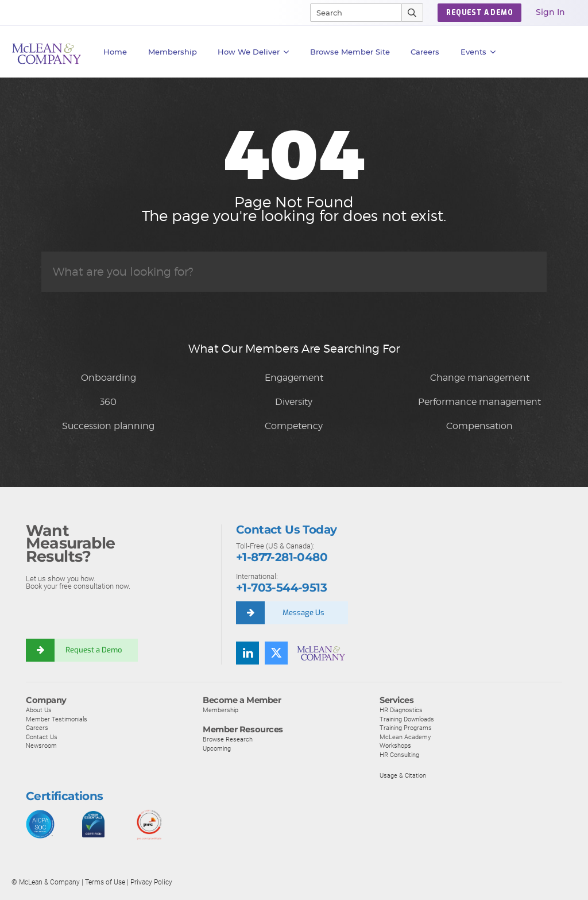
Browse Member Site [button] (350, 52)
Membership (173, 52)
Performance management (479, 402)
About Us (39, 710)
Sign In (550, 12)
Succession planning (108, 426)
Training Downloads (407, 719)
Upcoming (217, 748)
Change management (480, 378)
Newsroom (41, 746)
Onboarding (109, 378)
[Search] (351, 13)
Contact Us (42, 737)
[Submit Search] (413, 13)
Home (115, 52)
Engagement (294, 378)
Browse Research (228, 739)
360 (108, 402)
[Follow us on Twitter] (276, 653)
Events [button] (478, 52)
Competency (294, 426)
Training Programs (406, 728)
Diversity (294, 402)
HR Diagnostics (401, 710)
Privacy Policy (151, 882)
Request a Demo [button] (479, 13)
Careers (37, 728)
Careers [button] (425, 52)
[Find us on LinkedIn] (247, 653)
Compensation (479, 426)
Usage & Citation (403, 775)
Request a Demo (94, 650)
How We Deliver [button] (254, 52)
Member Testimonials (57, 719)
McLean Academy (405, 737)
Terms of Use (105, 882)
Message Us (303, 613)
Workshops (395, 746)
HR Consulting (399, 755)
